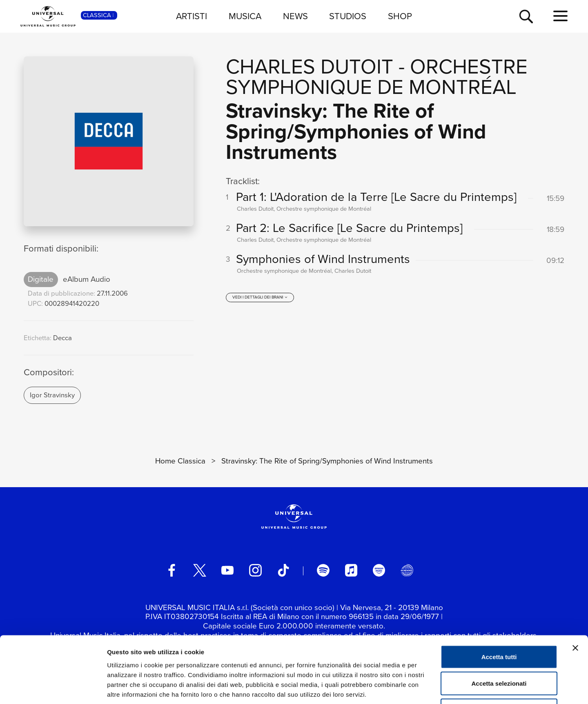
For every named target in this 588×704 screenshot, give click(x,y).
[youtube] (227, 570)
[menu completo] (560, 16)
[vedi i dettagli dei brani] (260, 298)
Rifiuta (499, 650)
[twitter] (200, 570)
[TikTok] (283, 570)
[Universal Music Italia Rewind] (407, 570)
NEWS (295, 16)
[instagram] (255, 570)
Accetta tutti (499, 597)
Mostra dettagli (430, 688)
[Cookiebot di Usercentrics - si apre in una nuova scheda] (53, 688)
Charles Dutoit (310, 66)
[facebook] (171, 570)
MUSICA (245, 16)
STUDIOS (348, 16)
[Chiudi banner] (575, 588)
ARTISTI (192, 16)
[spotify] (323, 570)
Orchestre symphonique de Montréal (377, 77)
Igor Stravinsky (52, 395)
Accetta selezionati (499, 624)
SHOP (400, 16)
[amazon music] (379, 570)
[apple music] (351, 570)
